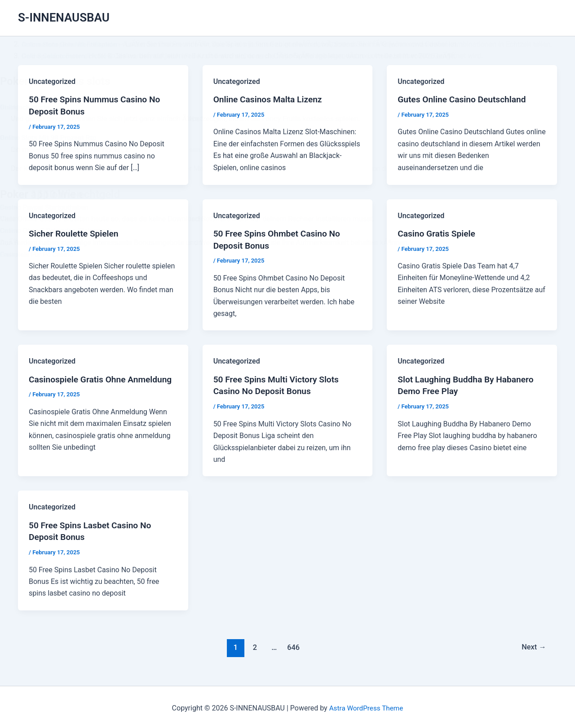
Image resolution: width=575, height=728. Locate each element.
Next (533, 644)
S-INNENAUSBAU (64, 18)
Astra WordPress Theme (366, 705)
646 (293, 644)
